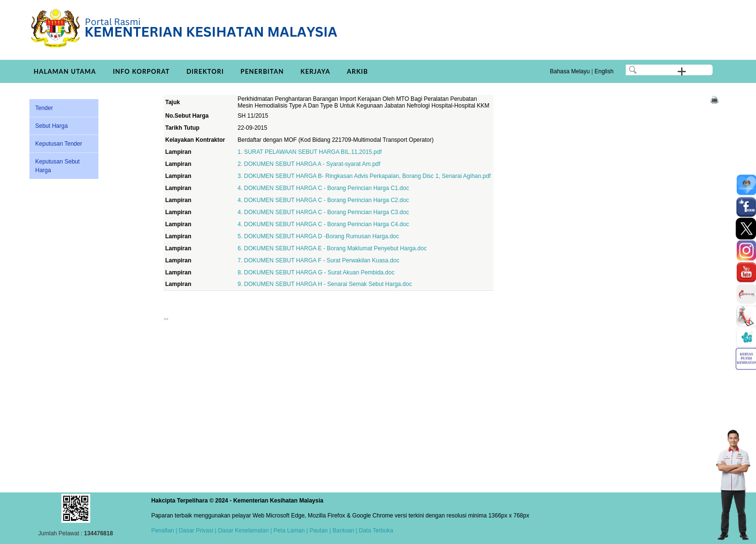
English (604, 71)
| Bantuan (341, 530)
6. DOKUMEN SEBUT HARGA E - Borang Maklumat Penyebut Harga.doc (332, 248)
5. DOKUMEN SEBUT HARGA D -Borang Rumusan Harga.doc (318, 236)
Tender (44, 108)
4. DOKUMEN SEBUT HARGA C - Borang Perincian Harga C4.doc (323, 224)
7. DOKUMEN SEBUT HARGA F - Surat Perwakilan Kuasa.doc (318, 260)
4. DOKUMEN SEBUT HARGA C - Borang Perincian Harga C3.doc (323, 212)
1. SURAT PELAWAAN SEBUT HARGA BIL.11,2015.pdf (309, 152)
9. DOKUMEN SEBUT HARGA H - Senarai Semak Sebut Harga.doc (324, 284)
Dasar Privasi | (197, 530)
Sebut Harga (51, 126)
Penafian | (164, 530)
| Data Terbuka (374, 530)
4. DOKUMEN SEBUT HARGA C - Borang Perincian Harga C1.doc (323, 188)
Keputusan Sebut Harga (57, 166)
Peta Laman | (291, 530)
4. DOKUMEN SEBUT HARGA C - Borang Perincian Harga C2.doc (323, 200)
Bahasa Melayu (570, 71)
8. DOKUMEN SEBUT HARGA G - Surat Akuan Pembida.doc (316, 272)
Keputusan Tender (59, 144)
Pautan (318, 530)
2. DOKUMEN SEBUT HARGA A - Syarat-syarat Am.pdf (309, 164)
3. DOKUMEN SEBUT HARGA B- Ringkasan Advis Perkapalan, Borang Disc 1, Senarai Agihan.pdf (364, 176)
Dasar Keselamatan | (244, 530)
